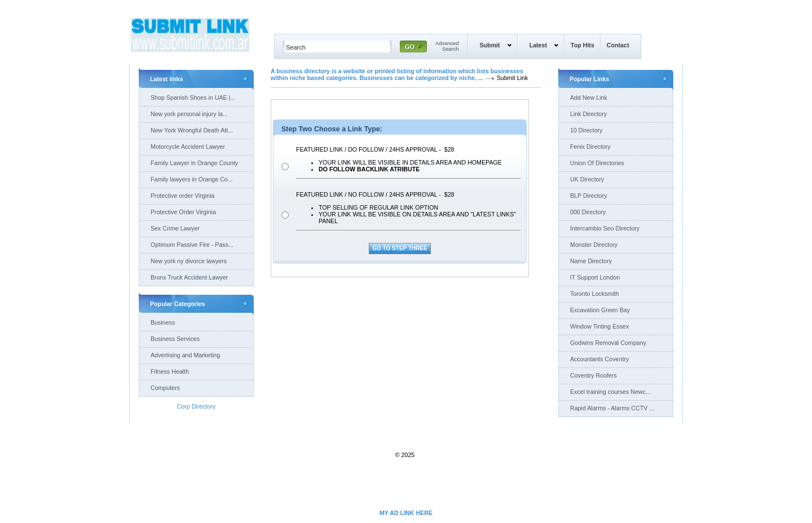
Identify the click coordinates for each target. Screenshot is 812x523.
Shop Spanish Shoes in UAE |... (193, 97)
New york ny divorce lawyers (189, 261)
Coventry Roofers (593, 375)
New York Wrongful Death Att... (192, 130)
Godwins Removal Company (608, 343)
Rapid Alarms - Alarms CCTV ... (612, 408)
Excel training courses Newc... (610, 392)
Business (163, 322)
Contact (618, 45)
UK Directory (587, 179)
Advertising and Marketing (185, 355)
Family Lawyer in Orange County (194, 163)
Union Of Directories (597, 163)
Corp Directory (197, 406)
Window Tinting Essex (599, 326)
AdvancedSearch (447, 46)
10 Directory (586, 130)
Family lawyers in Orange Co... (192, 179)
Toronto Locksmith (594, 294)
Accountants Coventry (599, 359)
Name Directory (591, 261)
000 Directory (588, 212)
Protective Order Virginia (183, 212)
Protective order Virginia (183, 196)
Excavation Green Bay (600, 310)
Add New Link (589, 97)
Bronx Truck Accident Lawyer (189, 277)
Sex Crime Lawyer (175, 228)
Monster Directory (594, 245)
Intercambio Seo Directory (605, 228)
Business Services (175, 339)
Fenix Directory (590, 147)
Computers (165, 388)
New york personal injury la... (189, 114)
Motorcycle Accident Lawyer (188, 147)
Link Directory (588, 114)
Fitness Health (170, 371)
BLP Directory (589, 196)
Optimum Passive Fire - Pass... (192, 245)
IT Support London (595, 277)
